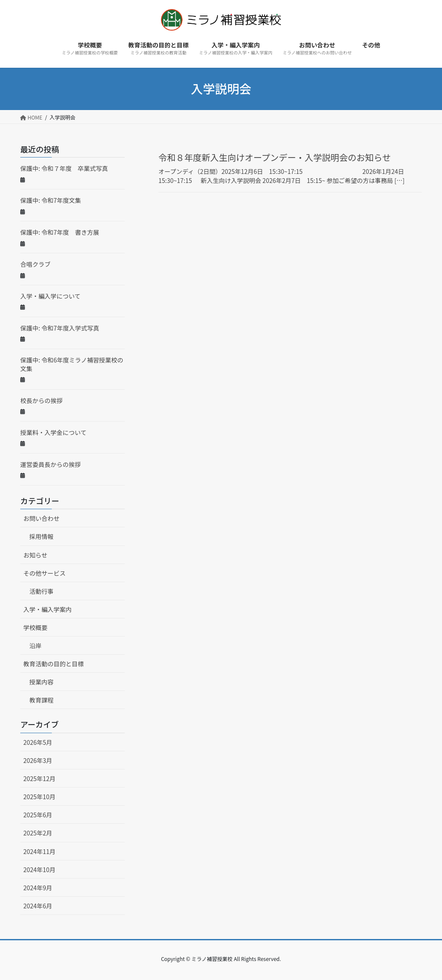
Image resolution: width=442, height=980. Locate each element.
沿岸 (35, 646)
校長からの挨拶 (41, 400)
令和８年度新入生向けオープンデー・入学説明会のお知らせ (275, 157)
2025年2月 (38, 833)
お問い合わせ (41, 518)
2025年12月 (39, 778)
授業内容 (41, 682)
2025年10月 (39, 797)
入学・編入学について (51, 296)
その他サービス (44, 573)
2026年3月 (38, 760)
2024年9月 (38, 888)
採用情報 (41, 536)
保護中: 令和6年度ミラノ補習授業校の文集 (72, 364)
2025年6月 (38, 815)
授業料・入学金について (54, 432)
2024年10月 (39, 870)
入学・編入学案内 (47, 609)
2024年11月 (39, 851)
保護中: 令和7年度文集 (51, 200)
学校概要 (35, 627)
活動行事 (41, 591)
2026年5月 (38, 742)
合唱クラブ (35, 264)
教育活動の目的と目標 (54, 664)
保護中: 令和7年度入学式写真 (60, 328)
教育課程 (41, 700)
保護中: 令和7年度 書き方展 (60, 232)
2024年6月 (38, 906)
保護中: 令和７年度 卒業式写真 (64, 168)
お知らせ (35, 555)
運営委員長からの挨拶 (51, 464)
